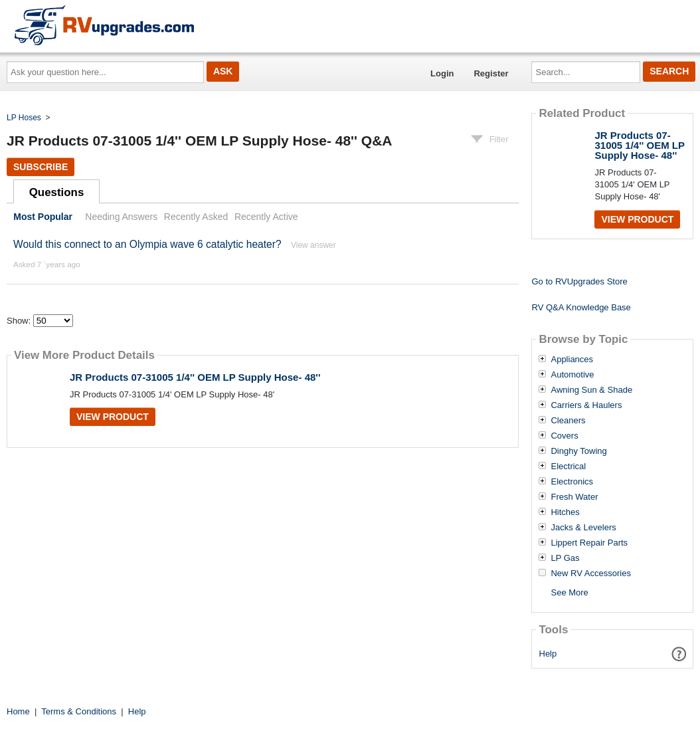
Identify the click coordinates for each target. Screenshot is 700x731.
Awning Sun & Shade (591, 390)
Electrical (568, 467)
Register (491, 73)
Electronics (572, 482)
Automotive (572, 375)
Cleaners (568, 421)
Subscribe (41, 167)
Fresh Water (574, 497)
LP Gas (565, 558)
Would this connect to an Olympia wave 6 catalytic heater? (147, 244)
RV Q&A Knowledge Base (581, 307)
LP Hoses (24, 118)
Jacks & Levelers (583, 528)
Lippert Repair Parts (589, 543)
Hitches (565, 512)
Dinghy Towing (578, 451)
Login (442, 73)
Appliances (572, 360)
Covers (564, 436)
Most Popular (43, 217)
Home (18, 711)
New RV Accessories (590, 574)
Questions (57, 192)
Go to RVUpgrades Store (579, 281)
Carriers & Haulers (586, 405)
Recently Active (266, 217)
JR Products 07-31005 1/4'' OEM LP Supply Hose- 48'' (195, 377)
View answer (313, 245)
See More (569, 592)
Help (548, 654)
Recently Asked (196, 217)
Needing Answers (121, 217)
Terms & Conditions (79, 711)
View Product (113, 417)
